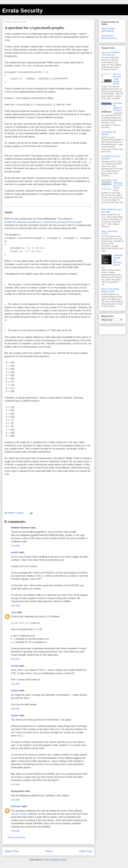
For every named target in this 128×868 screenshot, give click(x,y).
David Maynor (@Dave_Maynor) (109, 37)
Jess (14, 612)
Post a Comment (17, 837)
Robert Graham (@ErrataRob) (108, 30)
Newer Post (12, 851)
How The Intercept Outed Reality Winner (117, 79)
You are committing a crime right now (111, 54)
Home (49, 851)
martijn (15, 552)
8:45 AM (15, 800)
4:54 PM (15, 606)
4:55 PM (15, 684)
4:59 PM (15, 709)
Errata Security (23, 11)
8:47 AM (15, 785)
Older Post (86, 851)
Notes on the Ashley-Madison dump (110, 290)
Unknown (16, 806)
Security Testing (19, 814)
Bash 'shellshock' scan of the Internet (118, 184)
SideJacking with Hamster (109, 133)
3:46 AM (15, 831)
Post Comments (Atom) (55, 860)
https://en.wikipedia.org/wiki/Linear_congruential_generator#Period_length (44, 222)
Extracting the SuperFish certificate (118, 107)
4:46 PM (15, 546)
